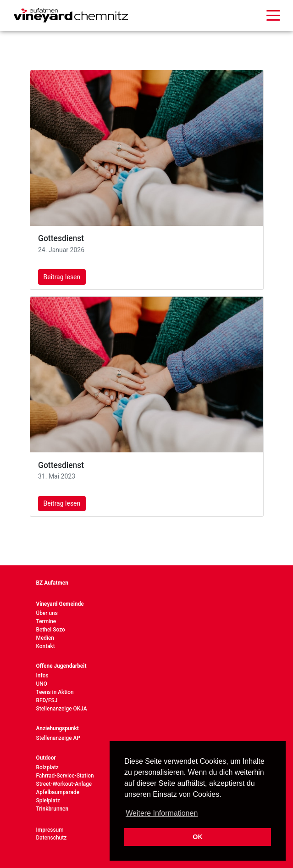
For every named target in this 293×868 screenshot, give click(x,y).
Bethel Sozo (51, 630)
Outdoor (46, 758)
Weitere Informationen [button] (162, 813)
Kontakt (46, 646)
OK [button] (198, 837)
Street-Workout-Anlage (64, 784)
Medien (45, 638)
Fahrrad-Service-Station (65, 776)
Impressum (50, 830)
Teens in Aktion (55, 692)
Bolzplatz (47, 767)
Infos (42, 676)
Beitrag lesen (62, 277)
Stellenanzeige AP (58, 738)
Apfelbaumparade (58, 792)
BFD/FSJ (47, 700)
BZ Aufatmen (52, 583)
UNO (42, 684)
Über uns (47, 613)
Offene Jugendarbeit (61, 666)
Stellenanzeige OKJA (62, 709)
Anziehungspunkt (58, 728)
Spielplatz (48, 800)
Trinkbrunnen (53, 809)
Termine (46, 621)
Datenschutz (52, 838)
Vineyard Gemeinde (60, 604)
